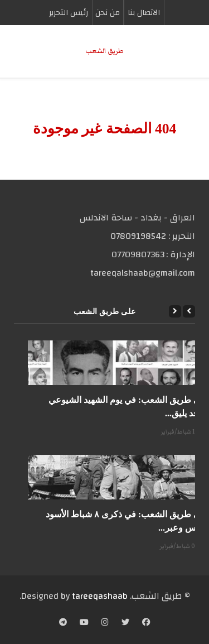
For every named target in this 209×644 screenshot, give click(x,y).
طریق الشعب (104, 51)
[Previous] (189, 311)
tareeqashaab (100, 596)
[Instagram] (105, 623)
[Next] (175, 311)
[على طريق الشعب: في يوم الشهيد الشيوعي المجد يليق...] (118, 363)
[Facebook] (146, 623)
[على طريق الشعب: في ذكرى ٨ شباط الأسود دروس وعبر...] (118, 477)
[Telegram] (63, 623)
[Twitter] (125, 623)
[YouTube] (84, 623)
